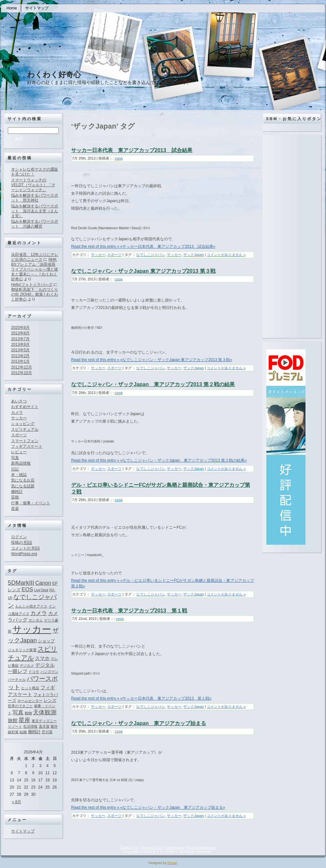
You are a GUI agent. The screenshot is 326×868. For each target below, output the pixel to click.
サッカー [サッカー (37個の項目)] (32, 629)
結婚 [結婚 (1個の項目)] (23, 732)
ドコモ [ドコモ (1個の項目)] (34, 672)
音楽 (15, 509)
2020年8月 (20, 328)
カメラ (17, 413)
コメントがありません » (226, 255)
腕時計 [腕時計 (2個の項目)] (34, 732)
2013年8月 (20, 333)
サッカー (19, 418)
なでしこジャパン (151, 255)
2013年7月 (20, 339)
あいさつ (19, 401)
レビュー (19, 452)
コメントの (25, 548)
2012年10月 (22, 373)
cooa (119, 158)
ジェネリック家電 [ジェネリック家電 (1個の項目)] (22, 650)
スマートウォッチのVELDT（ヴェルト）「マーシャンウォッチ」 (33, 185)
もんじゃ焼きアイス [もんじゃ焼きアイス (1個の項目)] (31, 606)
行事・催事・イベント (31, 503)
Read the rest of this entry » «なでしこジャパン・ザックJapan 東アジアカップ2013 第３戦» (152, 360)
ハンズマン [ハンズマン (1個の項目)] (49, 672)
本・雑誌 (19, 475)
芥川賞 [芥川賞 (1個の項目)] (47, 732)
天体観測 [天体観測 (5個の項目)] (45, 712)
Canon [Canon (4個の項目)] (43, 583)
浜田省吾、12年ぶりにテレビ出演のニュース (35, 257)
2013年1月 (20, 361)
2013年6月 (20, 344)
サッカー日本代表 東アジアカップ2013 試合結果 (132, 150)
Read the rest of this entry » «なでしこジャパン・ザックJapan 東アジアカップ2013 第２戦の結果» (159, 460)
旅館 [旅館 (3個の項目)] (13, 720)
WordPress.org (24, 554)
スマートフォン (25, 441)
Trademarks (174, 847)
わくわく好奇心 (54, 75)
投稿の (22, 542)
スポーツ (19, 435)
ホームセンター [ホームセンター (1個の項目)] (30, 701)
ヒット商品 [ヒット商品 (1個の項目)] (30, 688)
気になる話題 (23, 486)
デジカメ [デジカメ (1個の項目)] (27, 665)
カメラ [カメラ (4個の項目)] (39, 613)
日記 (15, 469)
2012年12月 (22, 367)
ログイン (19, 537)
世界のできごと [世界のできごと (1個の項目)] (20, 706)
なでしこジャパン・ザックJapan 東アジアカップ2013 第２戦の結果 (153, 384)
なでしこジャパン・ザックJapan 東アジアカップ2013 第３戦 (143, 271)
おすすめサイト (25, 407)
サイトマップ (23, 831)
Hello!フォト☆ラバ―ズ (32, 285)
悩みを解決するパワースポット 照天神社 (35, 198)
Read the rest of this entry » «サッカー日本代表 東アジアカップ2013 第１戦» (141, 698)
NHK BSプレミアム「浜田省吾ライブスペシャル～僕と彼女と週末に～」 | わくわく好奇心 (35, 269)
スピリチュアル (25, 429)
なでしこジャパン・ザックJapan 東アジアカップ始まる (139, 723)
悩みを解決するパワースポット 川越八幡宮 (35, 224)
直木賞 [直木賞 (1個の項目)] (44, 726)
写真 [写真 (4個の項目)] (18, 712)
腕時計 (17, 492)
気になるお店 (23, 480)
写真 (15, 458)
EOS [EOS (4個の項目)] (27, 589)
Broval (172, 863)
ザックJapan (193, 255)
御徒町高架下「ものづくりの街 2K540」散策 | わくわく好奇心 (35, 294)
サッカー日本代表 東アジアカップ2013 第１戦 (129, 611)
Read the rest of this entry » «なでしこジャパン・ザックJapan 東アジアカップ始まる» (148, 807)
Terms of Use (151, 847)
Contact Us (129, 847)
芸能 (15, 497)
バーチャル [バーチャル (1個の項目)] (17, 679)
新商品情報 (21, 463)
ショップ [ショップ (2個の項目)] (46, 641)
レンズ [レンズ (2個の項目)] (50, 700)
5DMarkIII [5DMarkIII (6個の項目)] (21, 583)
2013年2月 (20, 356)
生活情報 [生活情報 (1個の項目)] (30, 726)
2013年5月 (20, 350)
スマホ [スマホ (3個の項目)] (42, 658)
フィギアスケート (27, 446)
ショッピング (23, 424)
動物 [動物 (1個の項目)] (28, 713)
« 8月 (17, 802)
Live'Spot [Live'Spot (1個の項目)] (41, 590)
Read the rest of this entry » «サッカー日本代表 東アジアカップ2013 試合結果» (143, 246)
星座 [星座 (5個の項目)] (24, 720)
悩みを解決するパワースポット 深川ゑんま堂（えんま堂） (35, 211)
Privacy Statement (201, 847)
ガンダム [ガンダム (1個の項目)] (36, 620)
